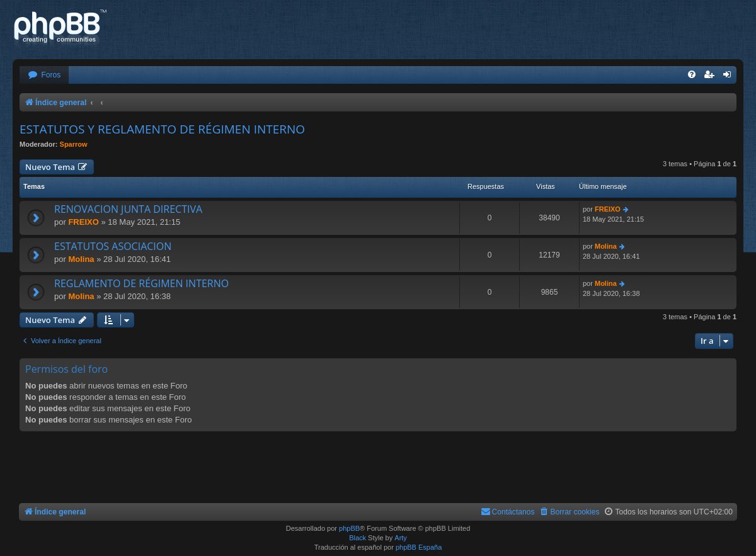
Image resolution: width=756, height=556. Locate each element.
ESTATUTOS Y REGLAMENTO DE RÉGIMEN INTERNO (162, 129)
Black (358, 538)
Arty (401, 538)
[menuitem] (44, 75)
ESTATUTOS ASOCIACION (113, 246)
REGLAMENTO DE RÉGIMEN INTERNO (141, 283)
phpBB (349, 528)
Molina (81, 259)
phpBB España (419, 547)
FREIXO (83, 222)
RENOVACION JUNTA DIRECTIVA (128, 209)
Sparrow (74, 144)
